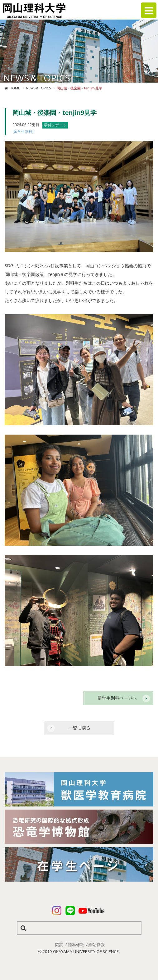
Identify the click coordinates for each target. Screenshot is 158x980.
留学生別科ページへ (117, 698)
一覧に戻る (79, 728)
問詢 (59, 945)
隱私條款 (76, 945)
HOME (15, 88)
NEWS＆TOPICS (38, 88)
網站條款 (97, 945)
